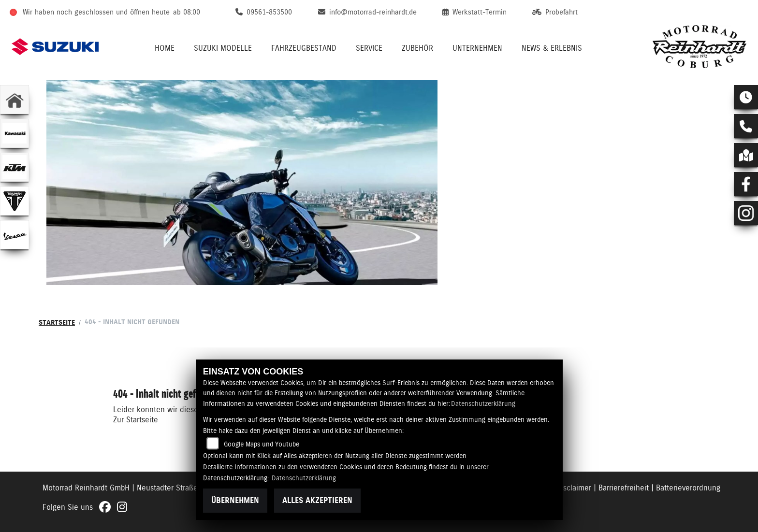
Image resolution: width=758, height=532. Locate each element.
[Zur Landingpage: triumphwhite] (15, 201)
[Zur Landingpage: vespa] (15, 235)
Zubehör (417, 48)
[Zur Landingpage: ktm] (15, 167)
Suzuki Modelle (223, 48)
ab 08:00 (187, 12)
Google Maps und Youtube (262, 444)
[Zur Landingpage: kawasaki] (15, 133)
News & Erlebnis (552, 48)
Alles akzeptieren (317, 500)
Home (165, 48)
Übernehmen (235, 500)
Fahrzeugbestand (304, 48)
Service (369, 48)
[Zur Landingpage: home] (15, 100)
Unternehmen (477, 48)
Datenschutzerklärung (483, 403)
